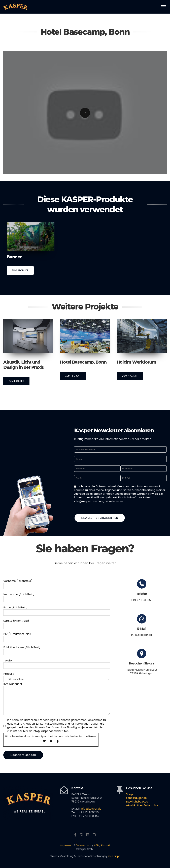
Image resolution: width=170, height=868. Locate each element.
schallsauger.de (136, 798)
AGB (96, 845)
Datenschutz (83, 845)
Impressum (67, 845)
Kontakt (106, 845)
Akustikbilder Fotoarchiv (142, 805)
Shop (129, 794)
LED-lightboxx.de (137, 802)
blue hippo (114, 856)
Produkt (9, 669)
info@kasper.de (91, 809)
